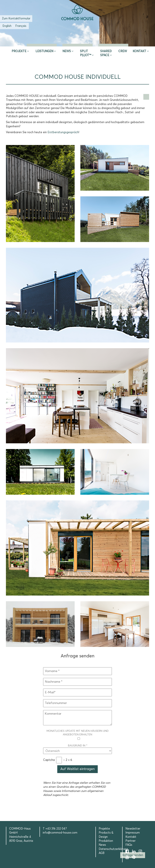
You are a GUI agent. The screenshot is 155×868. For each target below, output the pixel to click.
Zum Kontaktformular (16, 19)
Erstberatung (78, 42)
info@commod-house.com (60, 833)
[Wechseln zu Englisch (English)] (7, 26)
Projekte (19, 51)
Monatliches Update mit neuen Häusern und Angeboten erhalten (78, 735)
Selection (113, 42)
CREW (123, 51)
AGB (102, 853)
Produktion (106, 841)
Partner (130, 841)
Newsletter (133, 829)
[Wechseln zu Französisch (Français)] (21, 26)
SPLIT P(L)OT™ (86, 53)
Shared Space (106, 53)
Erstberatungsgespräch (63, 132)
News (67, 51)
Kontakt (139, 51)
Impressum (133, 833)
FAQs (129, 845)
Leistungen (44, 51)
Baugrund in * (77, 748)
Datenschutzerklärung (113, 849)
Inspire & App (42, 42)
